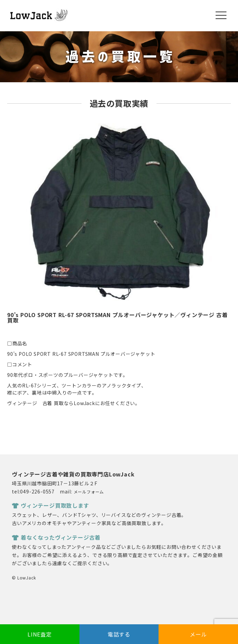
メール (198, 634)
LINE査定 (40, 634)
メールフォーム (89, 492)
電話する (119, 634)
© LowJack (24, 578)
